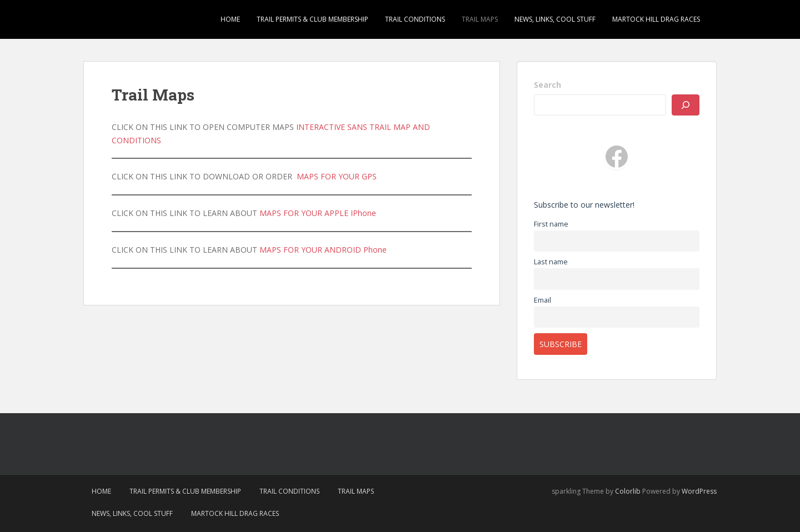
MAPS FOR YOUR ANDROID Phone (323, 250)
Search (547, 85)
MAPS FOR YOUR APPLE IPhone (318, 213)
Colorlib (628, 491)
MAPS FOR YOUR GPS (337, 176)
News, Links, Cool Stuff (555, 19)
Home (230, 19)
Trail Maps (480, 19)
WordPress (699, 491)
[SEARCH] (686, 105)
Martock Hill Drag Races (656, 19)
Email (542, 300)
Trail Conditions (415, 19)
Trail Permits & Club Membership (312, 19)
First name (551, 224)
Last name (551, 262)
